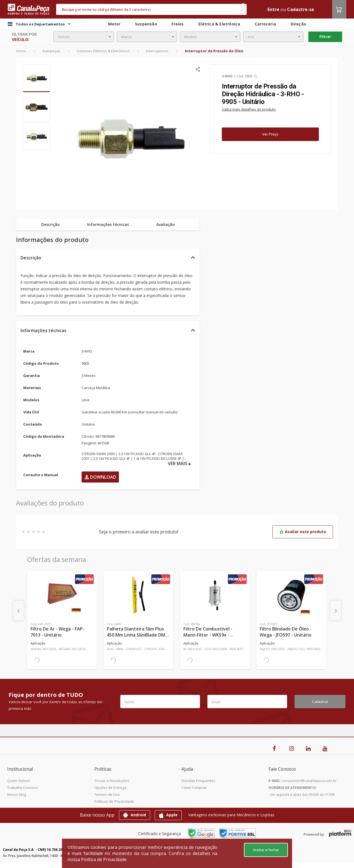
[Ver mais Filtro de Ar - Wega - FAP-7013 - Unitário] (62, 595)
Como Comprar (194, 788)
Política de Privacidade (104, 859)
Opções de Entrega (110, 788)
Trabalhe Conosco (23, 788)
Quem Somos (19, 781)
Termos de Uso (107, 794)
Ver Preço (270, 134)
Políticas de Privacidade (114, 801)
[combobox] (84, 37)
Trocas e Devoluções (112, 781)
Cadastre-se (301, 9)
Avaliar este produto (303, 532)
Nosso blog (17, 794)
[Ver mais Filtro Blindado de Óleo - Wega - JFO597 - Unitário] (291, 595)
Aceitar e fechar (266, 850)
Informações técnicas (43, 330)
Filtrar (325, 37)
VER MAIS (179, 464)
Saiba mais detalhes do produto (249, 109)
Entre (273, 9)
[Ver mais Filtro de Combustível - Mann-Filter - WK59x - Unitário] (215, 595)
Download (100, 477)
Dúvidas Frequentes (198, 781)
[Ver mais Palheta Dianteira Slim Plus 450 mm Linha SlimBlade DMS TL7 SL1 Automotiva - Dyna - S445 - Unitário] (138, 595)
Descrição (31, 258)
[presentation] (19, 611)
